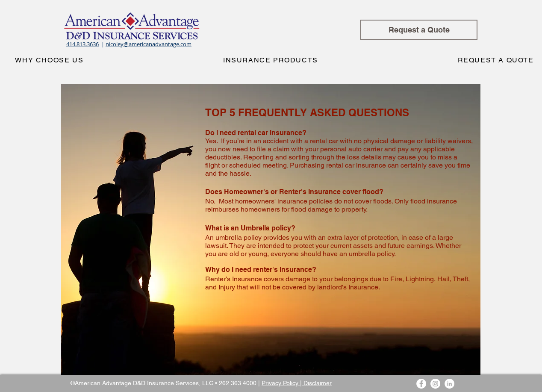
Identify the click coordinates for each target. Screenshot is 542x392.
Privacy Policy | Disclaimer (297, 383)
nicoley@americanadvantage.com (149, 44)
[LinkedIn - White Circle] (449, 384)
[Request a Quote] (419, 30)
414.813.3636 (82, 44)
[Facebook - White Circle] (421, 384)
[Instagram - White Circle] (435, 384)
